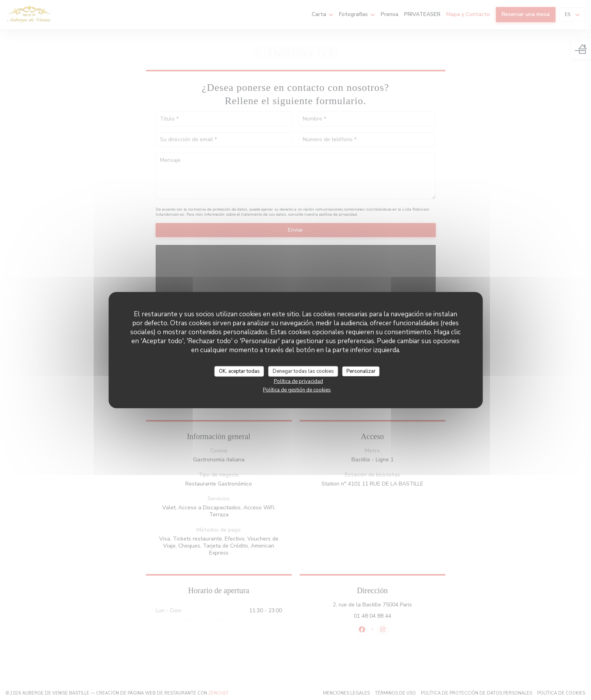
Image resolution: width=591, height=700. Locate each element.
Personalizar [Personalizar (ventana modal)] (361, 371)
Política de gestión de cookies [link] (297, 390)
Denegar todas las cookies (303, 371)
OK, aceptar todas (239, 371)
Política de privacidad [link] (298, 381)
